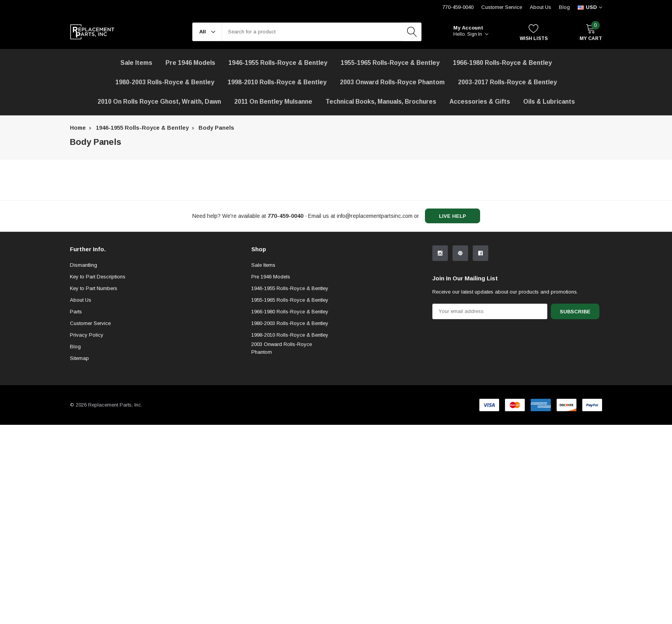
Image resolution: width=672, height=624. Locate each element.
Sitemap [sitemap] (79, 422)
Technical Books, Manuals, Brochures (381, 102)
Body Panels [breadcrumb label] (216, 128)
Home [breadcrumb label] (78, 128)
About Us (541, 7)
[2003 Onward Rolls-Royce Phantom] (392, 82)
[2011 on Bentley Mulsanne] (273, 102)
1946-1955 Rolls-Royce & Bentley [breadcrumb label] (142, 128)
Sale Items (263, 329)
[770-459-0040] (286, 216)
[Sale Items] (136, 63)
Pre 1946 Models (190, 63)
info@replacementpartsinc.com (375, 216)
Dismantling (84, 329)
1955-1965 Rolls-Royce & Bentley (390, 63)
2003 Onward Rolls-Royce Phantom (282, 412)
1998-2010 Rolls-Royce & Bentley (277, 82)
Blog (564, 7)
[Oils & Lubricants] (549, 102)
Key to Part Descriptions (98, 340)
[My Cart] (591, 32)
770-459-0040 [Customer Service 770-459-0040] (458, 7)
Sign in (478, 34)
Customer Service (90, 387)
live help (453, 216)
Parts (76, 375)
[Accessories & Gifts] (480, 102)
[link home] (92, 32)
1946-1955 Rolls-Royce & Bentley (278, 63)
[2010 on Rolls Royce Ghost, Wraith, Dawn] (159, 102)
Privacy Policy (87, 399)
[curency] (590, 7)
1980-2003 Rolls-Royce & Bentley (165, 82)
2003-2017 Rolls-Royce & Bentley (507, 82)
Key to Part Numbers (94, 352)
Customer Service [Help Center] (502, 7)
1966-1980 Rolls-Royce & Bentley (502, 63)
